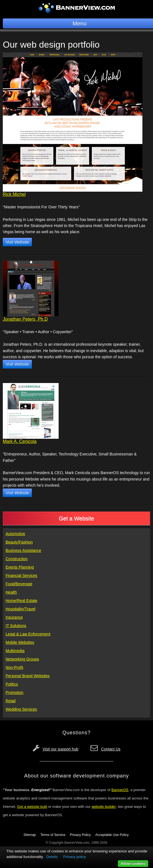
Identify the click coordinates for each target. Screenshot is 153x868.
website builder (104, 807)
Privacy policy (74, 857)
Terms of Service (53, 835)
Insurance (14, 617)
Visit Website (17, 242)
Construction (17, 559)
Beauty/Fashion (19, 542)
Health (11, 592)
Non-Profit (14, 667)
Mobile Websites (20, 642)
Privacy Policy (80, 835)
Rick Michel (14, 194)
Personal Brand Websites (28, 676)
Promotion (15, 693)
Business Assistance (23, 550)
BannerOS (120, 790)
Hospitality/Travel (21, 609)
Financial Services (21, 576)
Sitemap (30, 835)
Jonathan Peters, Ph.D (25, 319)
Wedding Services (21, 709)
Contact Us (111, 749)
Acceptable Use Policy (112, 835)
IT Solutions (16, 626)
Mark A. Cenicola (20, 441)
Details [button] (52, 857)
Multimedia (15, 651)
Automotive (15, 534)
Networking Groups (22, 659)
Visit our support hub (60, 749)
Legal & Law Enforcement (28, 634)
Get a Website (76, 518)
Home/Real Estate (21, 601)
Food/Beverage (19, 584)
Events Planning (20, 567)
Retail (11, 701)
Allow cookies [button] (133, 863)
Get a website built (32, 807)
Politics (12, 684)
